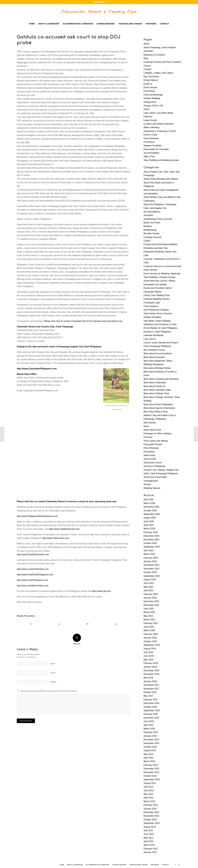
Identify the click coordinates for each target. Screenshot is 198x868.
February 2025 (151, 532)
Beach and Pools (152, 223)
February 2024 (151, 558)
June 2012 (149, 834)
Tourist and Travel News (155, 477)
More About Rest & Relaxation (158, 404)
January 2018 (150, 681)
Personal (148, 437)
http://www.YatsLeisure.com (56, 538)
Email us (148, 84)
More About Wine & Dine (156, 412)
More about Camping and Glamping (161, 379)
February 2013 (151, 805)
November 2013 (151, 772)
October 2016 (150, 707)
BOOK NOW (99, 2)
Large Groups (150, 120)
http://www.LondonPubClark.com (33, 569)
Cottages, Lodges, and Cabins (158, 73)
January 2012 (150, 852)
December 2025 (151, 507)
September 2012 (152, 823)
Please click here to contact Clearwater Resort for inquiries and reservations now (83, 321)
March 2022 (149, 612)
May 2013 (148, 794)
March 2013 (149, 801)
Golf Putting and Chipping (156, 310)
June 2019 (149, 656)
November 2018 (151, 674)
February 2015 (151, 732)
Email (53, 673)
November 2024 (151, 540)
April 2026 (148, 500)
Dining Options (151, 80)
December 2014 (151, 740)
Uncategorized (151, 481)
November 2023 (151, 569)
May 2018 (148, 678)
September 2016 (152, 710)
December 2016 (151, 703)
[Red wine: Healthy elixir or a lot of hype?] (2, 434)
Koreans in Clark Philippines (157, 332)
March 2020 (149, 630)
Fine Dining (149, 91)
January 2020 (150, 638)
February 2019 (151, 663)
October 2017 (150, 692)
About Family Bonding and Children (161, 179)
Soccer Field (150, 459)
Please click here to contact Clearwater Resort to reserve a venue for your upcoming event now (67, 501)
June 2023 (149, 583)
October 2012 (150, 820)
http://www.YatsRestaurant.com (64, 529)
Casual (147, 66)
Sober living (149, 455)
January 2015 (150, 736)
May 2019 (148, 660)
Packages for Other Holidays (158, 434)
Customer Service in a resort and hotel (162, 266)
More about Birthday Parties (157, 368)
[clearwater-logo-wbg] (99, 12)
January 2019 (150, 667)
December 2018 (151, 670)
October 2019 (150, 641)
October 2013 (150, 776)
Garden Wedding (152, 98)
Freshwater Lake (152, 303)
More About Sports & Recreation (159, 408)
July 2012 (148, 830)
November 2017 (151, 689)
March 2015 (149, 729)
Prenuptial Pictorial (153, 444)
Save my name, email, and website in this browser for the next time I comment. (49, 691)
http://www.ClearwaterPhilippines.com (37, 369)
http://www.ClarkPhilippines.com (32, 580)
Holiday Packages (152, 317)
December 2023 (151, 565)
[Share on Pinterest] (88, 624)
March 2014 (149, 761)
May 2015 (148, 725)
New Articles (150, 423)
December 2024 (151, 536)
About (146, 44)
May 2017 (148, 696)
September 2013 (152, 779)
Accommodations (152, 212)
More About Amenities (154, 357)
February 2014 (151, 765)
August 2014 (150, 750)
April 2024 (148, 550)
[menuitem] (32, 24)
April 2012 (148, 841)
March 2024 (149, 554)
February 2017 (151, 700)
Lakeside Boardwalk (153, 335)
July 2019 (148, 652)
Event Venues (150, 87)
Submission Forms (153, 463)
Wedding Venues (152, 488)
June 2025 (149, 521)
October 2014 (150, 747)
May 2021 (148, 616)
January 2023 (150, 598)
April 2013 (148, 798)
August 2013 (150, 783)
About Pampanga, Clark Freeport (160, 47)
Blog (146, 58)
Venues (147, 484)
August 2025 (150, 518)
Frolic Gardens (151, 306)
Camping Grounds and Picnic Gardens (162, 62)
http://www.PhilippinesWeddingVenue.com (37, 516)
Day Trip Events (151, 77)
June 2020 (149, 627)
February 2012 (151, 849)
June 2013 (149, 790)
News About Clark (152, 430)
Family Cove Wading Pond (157, 295)
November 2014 (151, 743)
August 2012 (150, 827)
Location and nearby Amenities (159, 124)
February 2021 (151, 623)
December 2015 (151, 718)
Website (53, 682)
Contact (147, 69)
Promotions (149, 142)
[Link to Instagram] (179, 865)
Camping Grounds (152, 237)
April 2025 (148, 525)
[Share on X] (59, 624)
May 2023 (148, 587)
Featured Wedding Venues (157, 299)
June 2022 (149, 609)
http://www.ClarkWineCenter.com (33, 554)
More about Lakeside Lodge (157, 390)
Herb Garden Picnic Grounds (158, 314)
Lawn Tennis (150, 339)
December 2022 (151, 601)
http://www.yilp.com (102, 591)
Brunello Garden (152, 233)
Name (53, 664)
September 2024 (152, 547)
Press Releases (151, 138)
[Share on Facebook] (31, 624)
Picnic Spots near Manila (156, 441)
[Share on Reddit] (116, 624)
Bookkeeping (150, 230)
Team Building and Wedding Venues (161, 160)
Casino (147, 241)
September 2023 (152, 576)
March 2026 (149, 503)
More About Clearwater (155, 383)
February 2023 (151, 594)
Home (147, 109)
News (146, 426)
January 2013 (150, 809)
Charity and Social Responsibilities (160, 244)
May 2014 (148, 754)
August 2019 (150, 649)
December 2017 (151, 685)
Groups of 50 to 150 (153, 106)
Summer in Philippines (154, 466)
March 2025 (149, 529)
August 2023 (150, 580)
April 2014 (148, 758)
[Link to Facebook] (175, 865)
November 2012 (151, 816)
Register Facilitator (153, 146)
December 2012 (151, 812)
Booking (148, 226)
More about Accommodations (158, 353)
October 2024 (150, 543)
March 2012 (149, 845)
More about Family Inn (154, 386)
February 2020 (151, 634)
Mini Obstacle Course (154, 350)
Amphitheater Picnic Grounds (158, 219)
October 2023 (150, 572)
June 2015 (149, 721)
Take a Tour (149, 156)
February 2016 (151, 714)
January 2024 (150, 561)
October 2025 (150, 511)
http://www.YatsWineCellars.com (33, 586)
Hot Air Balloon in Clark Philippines (160, 328)
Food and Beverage (153, 95)
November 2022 (151, 605)
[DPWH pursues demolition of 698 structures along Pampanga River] (196, 434)
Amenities (148, 51)
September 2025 (152, 514)
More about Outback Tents (156, 393)
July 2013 (148, 787)
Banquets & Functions (154, 55)
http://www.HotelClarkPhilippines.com (35, 575)
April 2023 (148, 590)
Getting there (150, 102)
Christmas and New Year (156, 248)
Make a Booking (151, 127)
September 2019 (152, 645)
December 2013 (151, 769)
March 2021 (149, 620)
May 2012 (148, 838)
